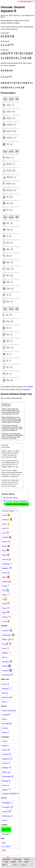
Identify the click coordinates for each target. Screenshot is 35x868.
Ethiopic (7, 768)
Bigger (16, 865)
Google (13, 862)
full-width (7, 724)
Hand (6, 524)
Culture (7, 617)
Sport (6, 555)
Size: (6, 865)
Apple (25, 862)
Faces (6, 515)
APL (5, 702)
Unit (5, 728)
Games (7, 559)
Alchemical (8, 675)
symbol (26, 859)
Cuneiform (8, 807)
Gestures (7, 519)
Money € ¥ (8, 639)
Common (7, 630)
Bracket (7, 688)
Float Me (6, 859)
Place (6, 573)
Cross (6, 621)
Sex (7, 644)
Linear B (7, 811)
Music (6, 608)
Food (6, 528)
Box (5, 657)
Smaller (23, 865)
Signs (6, 577)
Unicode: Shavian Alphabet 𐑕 (20, 389)
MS (19, 862)
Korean (6, 763)
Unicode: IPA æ (12, 498)
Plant (6, 550)
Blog (4, 850)
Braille (6, 732)
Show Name (17, 859)
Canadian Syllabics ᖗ (10, 794)
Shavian (6, 834)
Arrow (6, 684)
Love (6, 533)
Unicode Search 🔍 (27, 1)
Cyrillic (6, 750)
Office (6, 595)
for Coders (6, 847)
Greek (5, 745)
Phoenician (7, 816)
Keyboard (7, 661)
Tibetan (6, 790)
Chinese (7, 754)
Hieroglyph (8, 803)
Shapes (7, 653)
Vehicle (7, 581)
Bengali (6, 781)
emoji (5, 862)
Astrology (7, 564)
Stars (6, 648)
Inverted (6, 715)
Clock (6, 604)
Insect (6, 546)
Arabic (6, 772)
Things (6, 586)
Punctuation (8, 635)
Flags (6, 612)
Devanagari (8, 776)
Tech (6, 590)
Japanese (7, 759)
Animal (6, 542)
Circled (6, 666)
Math (5, 693)
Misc (4, 843)
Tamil (6, 785)
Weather (7, 568)
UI (5, 599)
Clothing (7, 537)
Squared (7, 670)
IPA (4, 719)
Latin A (5, 741)
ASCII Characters (9, 711)
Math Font (7, 697)
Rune (5, 820)
